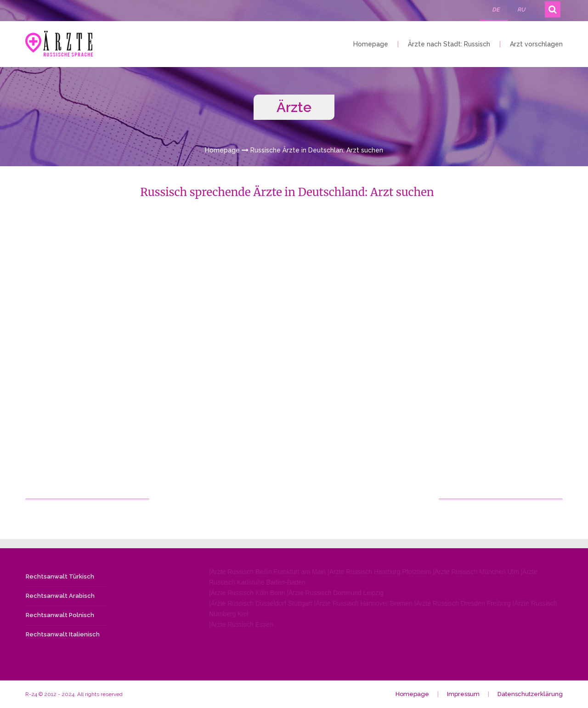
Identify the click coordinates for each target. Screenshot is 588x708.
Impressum (463, 694)
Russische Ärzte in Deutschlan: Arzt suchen (317, 150)
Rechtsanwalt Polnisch (60, 615)
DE (496, 10)
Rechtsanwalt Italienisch (63, 634)
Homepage (371, 44)
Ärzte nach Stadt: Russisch (449, 44)
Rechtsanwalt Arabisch (60, 596)
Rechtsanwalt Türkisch (60, 576)
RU (521, 10)
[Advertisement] (88, 361)
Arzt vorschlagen (536, 44)
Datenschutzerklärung (530, 694)
